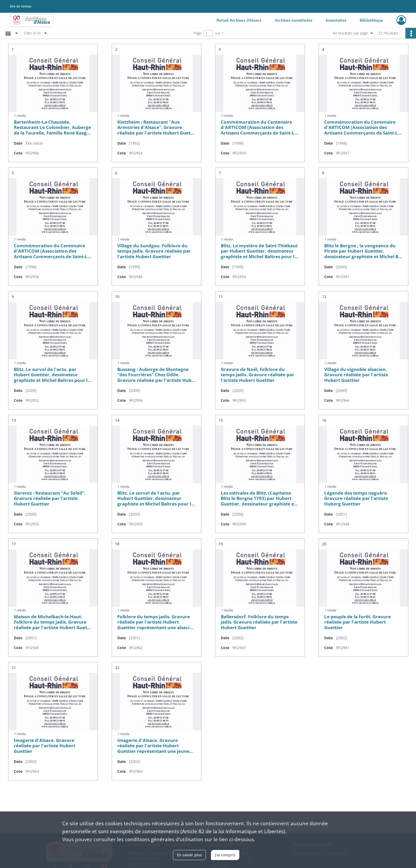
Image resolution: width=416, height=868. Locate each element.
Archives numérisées (294, 20)
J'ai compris (225, 855)
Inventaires (336, 20)
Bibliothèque (371, 20)
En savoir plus (189, 855)
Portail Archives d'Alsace (239, 20)
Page (198, 33)
